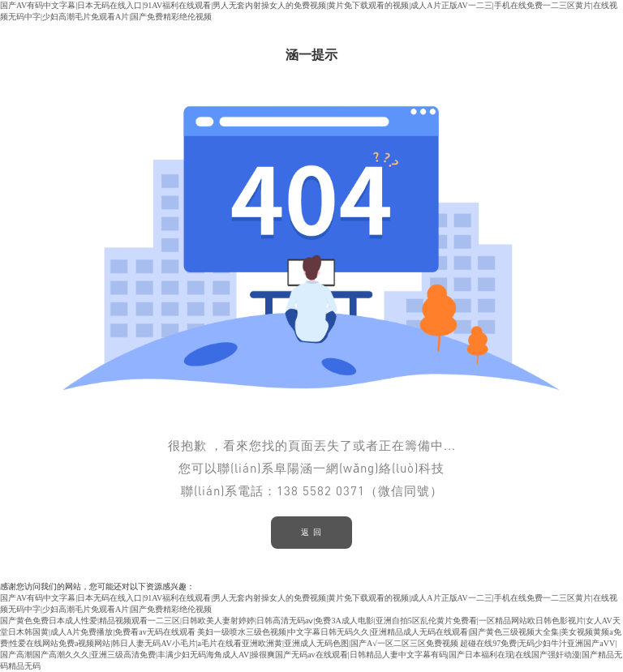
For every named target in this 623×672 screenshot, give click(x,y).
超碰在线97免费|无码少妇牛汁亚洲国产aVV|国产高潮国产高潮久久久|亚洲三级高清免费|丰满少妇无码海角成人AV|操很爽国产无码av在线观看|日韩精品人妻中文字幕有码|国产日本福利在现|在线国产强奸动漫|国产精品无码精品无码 (311, 655)
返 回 (311, 532)
